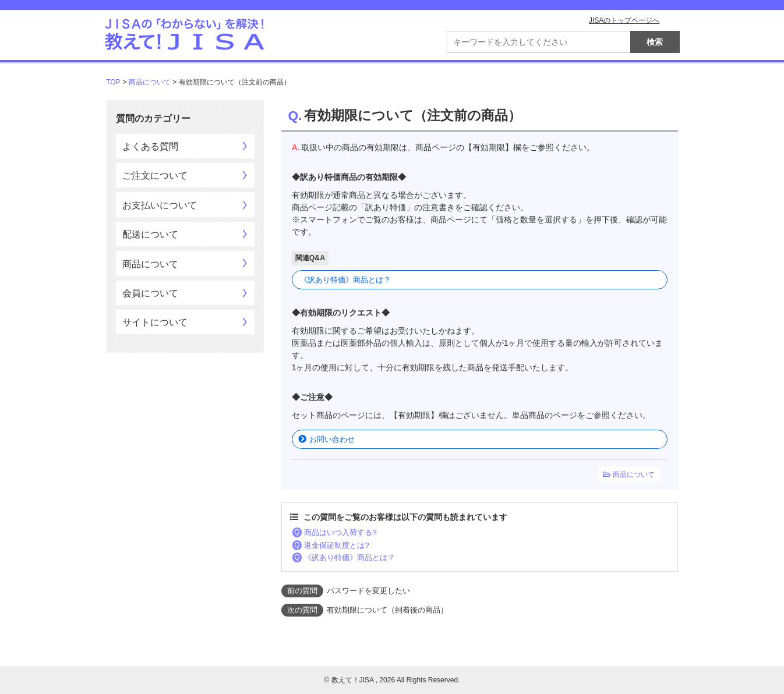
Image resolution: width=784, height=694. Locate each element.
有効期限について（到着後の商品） (387, 610)
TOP (113, 82)
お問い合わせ (332, 439)
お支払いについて (160, 205)
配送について (150, 234)
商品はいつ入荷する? (340, 532)
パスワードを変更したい (368, 591)
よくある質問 (150, 146)
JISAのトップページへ (624, 20)
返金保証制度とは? (336, 545)
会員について (150, 293)
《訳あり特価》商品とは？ (345, 280)
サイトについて (155, 322)
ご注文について (155, 176)
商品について (150, 82)
